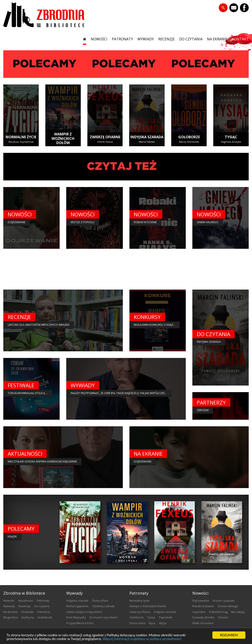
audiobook (45, 617)
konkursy (28, 617)
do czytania (191, 39)
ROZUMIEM (229, 635)
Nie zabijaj (238, 612)
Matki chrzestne (203, 623)
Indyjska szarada (77, 601)
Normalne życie (139, 601)
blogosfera (11, 617)
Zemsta (223, 617)
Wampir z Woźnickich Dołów (148, 606)
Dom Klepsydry (76, 617)
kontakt (240, 39)
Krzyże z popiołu (224, 601)
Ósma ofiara (100, 601)
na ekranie (217, 39)
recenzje (166, 39)
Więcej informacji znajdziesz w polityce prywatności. (142, 639)
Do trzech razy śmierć (104, 617)
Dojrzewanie (201, 601)
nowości (99, 39)
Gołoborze (137, 617)
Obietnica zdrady (103, 606)
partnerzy (44, 612)
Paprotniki (166, 617)
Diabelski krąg (218, 612)
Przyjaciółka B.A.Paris (80, 623)
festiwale (28, 612)
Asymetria (199, 612)
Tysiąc (151, 617)
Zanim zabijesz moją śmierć (84, 612)
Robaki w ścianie (203, 606)
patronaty (122, 39)
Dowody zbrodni (203, 617)
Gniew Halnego (228, 606)
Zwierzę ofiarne (140, 612)
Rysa (152, 623)
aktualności (26, 601)
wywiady (146, 39)
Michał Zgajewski (77, 606)
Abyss (163, 623)
